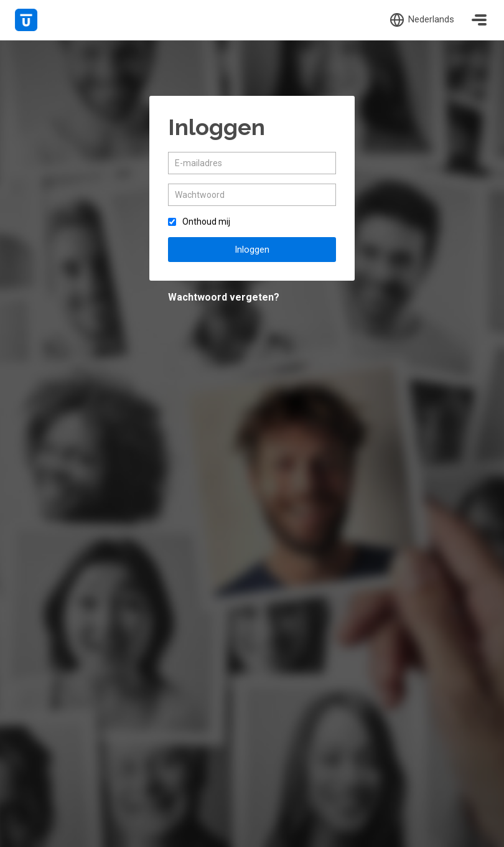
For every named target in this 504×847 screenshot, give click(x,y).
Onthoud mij (206, 222)
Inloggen (252, 250)
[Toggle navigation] (479, 20)
